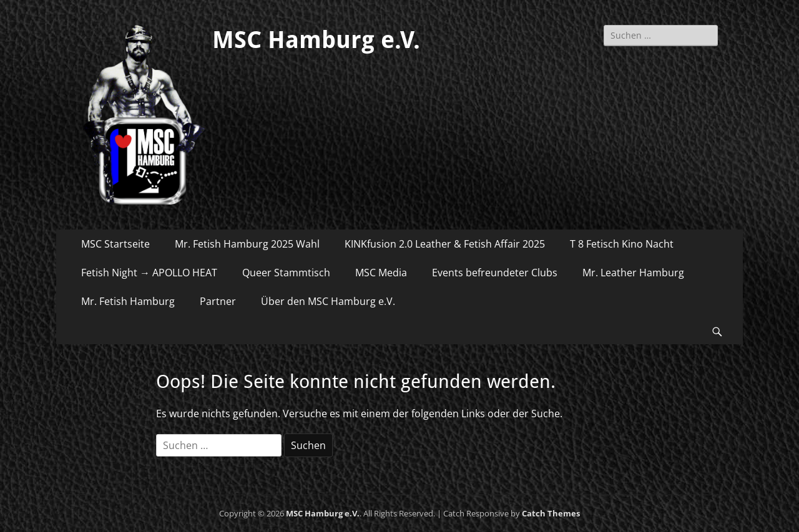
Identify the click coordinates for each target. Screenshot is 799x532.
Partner (218, 301)
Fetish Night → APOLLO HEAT (149, 273)
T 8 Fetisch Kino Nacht (622, 244)
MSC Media (381, 273)
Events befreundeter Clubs (495, 273)
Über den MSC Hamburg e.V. (328, 301)
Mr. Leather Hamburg (633, 273)
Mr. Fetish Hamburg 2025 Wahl (247, 244)
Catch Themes (551, 513)
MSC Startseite (115, 244)
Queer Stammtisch (286, 273)
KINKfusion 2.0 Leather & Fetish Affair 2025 (445, 244)
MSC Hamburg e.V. (316, 40)
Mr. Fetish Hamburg (128, 301)
